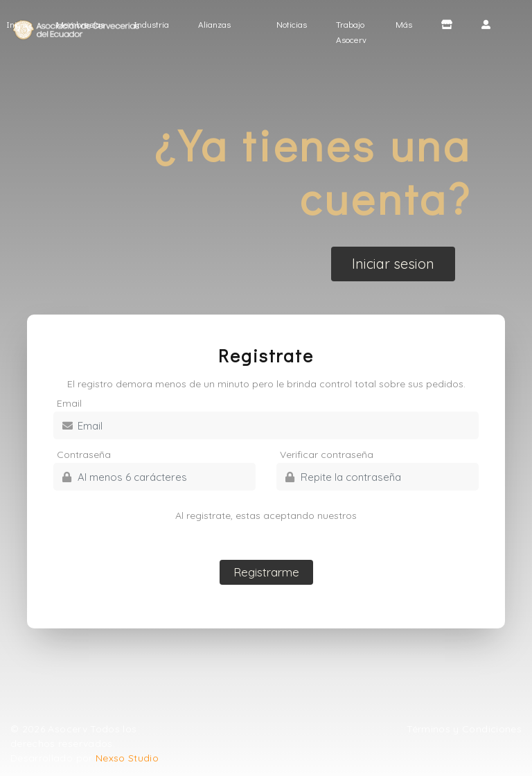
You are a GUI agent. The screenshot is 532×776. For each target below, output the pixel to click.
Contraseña (84, 455)
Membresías (80, 24)
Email (69, 403)
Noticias (292, 24)
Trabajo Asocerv (351, 32)
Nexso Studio (127, 758)
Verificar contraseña (327, 455)
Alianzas (214, 24)
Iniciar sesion (393, 264)
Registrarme (266, 572)
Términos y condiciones (266, 530)
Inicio (23, 23)
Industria (151, 24)
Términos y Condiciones (464, 729)
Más (404, 24)
